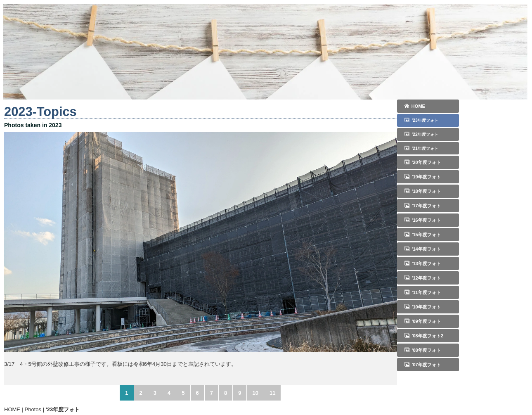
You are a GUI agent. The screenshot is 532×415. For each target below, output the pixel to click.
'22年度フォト (421, 134)
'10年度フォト (423, 307)
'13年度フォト (423, 263)
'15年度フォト (423, 235)
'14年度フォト (423, 249)
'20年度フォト (423, 162)
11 (272, 393)
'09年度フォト (423, 321)
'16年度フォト (423, 220)
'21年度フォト (421, 148)
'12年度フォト (423, 278)
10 (255, 393)
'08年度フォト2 (424, 336)
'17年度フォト (423, 206)
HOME (415, 106)
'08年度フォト (423, 350)
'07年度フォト (423, 365)
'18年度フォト (423, 191)
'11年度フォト (423, 292)
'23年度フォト (421, 120)
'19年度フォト (423, 177)
